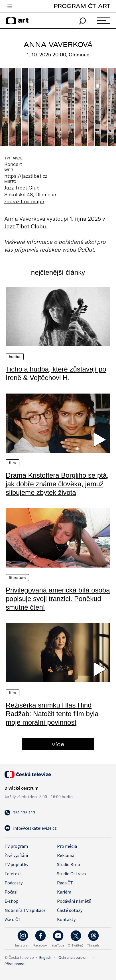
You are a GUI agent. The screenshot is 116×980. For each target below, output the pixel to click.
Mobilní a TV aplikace (25, 910)
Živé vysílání (16, 855)
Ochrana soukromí (74, 957)
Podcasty (14, 883)
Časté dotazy (70, 910)
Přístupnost (15, 964)
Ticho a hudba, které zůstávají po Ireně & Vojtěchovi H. (56, 373)
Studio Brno (69, 864)
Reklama (66, 855)
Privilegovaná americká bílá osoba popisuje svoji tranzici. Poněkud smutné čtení (58, 599)
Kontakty (66, 919)
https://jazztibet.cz (26, 176)
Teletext (13, 874)
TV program (16, 846)
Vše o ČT (13, 919)
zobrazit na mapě (24, 201)
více (58, 744)
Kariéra (64, 892)
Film (13, 463)
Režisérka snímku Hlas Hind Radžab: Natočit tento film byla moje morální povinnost (52, 714)
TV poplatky (16, 864)
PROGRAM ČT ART (82, 6)
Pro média (67, 846)
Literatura (17, 578)
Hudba (15, 357)
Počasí (11, 892)
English (45, 957)
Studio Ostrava (71, 874)
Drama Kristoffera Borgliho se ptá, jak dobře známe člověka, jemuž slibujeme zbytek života (57, 484)
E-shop (12, 901)
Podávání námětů (74, 901)
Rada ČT (65, 883)
